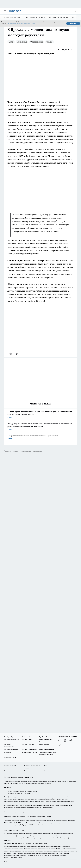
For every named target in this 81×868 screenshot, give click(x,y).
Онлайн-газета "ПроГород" (30, 752)
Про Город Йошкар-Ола (11, 740)
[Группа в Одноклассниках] (65, 740)
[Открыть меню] (5, 11)
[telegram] (18, 354)
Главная (46, 771)
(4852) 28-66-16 (24, 791)
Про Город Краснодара (47, 750)
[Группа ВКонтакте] (59, 740)
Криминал (22, 42)
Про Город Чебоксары (11, 750)
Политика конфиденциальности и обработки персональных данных (25, 843)
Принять (73, 24)
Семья (49, 42)
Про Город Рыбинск (28, 745)
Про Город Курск (27, 740)
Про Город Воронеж (10, 737)
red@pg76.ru (29, 793)
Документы (7, 752)
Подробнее (8, 840)
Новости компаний (10, 766)
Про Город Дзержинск (29, 737)
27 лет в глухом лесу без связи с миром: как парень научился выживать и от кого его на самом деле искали (40, 415)
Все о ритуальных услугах (59, 17)
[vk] (11, 354)
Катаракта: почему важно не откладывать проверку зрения (40, 437)
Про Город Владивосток (29, 750)
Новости (26, 771)
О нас (46, 766)
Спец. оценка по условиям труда (14, 830)
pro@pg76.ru (33, 791)
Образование (37, 42)
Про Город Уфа (44, 745)
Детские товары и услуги (13, 17)
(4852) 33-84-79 (20, 793)
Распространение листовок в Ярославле (17, 812)
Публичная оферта (10, 757)
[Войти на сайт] (75, 11)
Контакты (7, 771)
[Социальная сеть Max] (59, 745)
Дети (11, 42)
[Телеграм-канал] (71, 740)
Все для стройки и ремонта (35, 17)
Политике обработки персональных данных (22, 24)
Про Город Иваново (45, 737)
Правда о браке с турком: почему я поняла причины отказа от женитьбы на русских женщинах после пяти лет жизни (40, 427)
